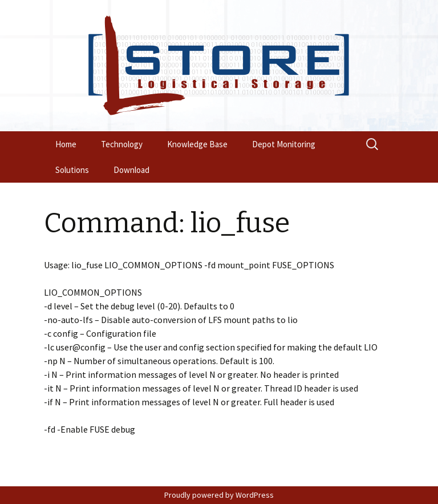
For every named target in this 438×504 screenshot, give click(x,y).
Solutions (72, 170)
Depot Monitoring (284, 144)
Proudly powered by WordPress (219, 495)
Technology (122, 144)
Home (66, 144)
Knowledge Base (197, 144)
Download (131, 170)
